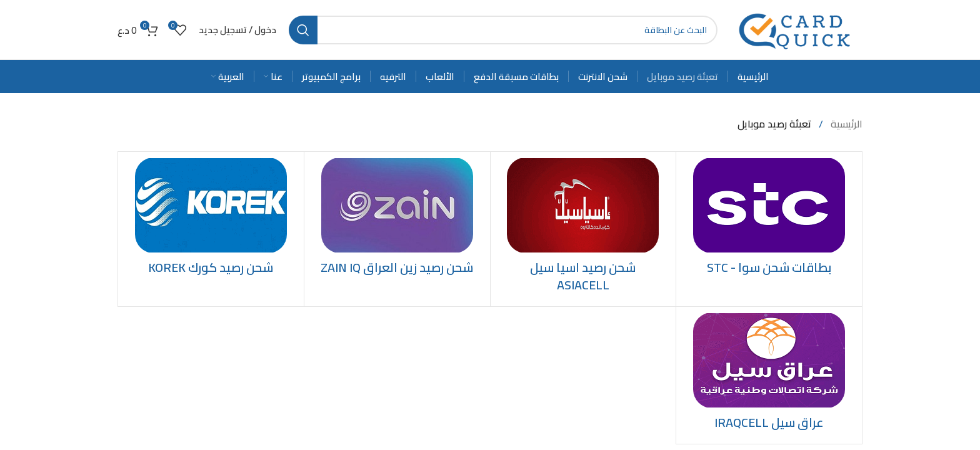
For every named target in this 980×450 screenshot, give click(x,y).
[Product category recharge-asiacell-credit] (583, 229)
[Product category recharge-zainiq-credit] (397, 220)
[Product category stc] (769, 220)
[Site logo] (796, 29)
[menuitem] (228, 76)
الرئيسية (845, 124)
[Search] (503, 30)
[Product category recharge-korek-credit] (211, 220)
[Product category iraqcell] (769, 375)
